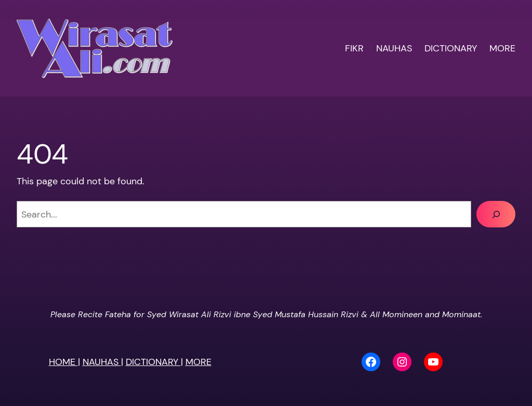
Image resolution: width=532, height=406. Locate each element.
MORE (198, 362)
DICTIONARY (153, 362)
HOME (63, 362)
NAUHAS (102, 362)
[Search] (496, 214)
